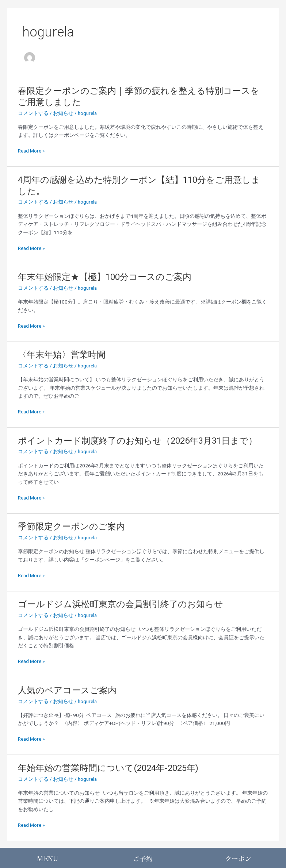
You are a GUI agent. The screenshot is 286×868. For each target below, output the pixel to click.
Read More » (31, 151)
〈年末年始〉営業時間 (62, 355)
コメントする (33, 113)
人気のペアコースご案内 (67, 690)
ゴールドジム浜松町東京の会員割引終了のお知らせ (121, 604)
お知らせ (63, 113)
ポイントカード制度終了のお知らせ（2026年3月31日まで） (138, 441)
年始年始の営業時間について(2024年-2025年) (108, 768)
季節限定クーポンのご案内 (71, 526)
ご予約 (143, 858)
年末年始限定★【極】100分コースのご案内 (105, 277)
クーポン (238, 858)
